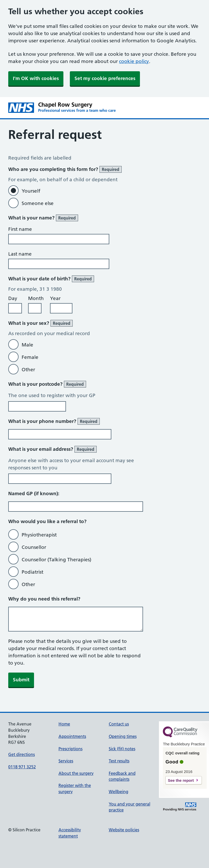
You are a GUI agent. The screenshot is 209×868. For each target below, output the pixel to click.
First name (20, 229)
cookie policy (134, 61)
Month (36, 298)
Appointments (72, 736)
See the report (181, 780)
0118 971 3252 (22, 767)
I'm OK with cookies (36, 78)
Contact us (119, 724)
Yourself (31, 191)
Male (27, 345)
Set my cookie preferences (105, 78)
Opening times (123, 736)
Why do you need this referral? (44, 599)
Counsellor (34, 547)
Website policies (124, 830)
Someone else (38, 203)
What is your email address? (52, 449)
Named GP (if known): (34, 494)
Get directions (22, 754)
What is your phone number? (54, 421)
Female (30, 357)
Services (66, 761)
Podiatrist (32, 572)
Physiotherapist (39, 535)
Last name (20, 254)
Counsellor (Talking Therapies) (56, 560)
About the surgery (76, 773)
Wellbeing (119, 792)
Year (55, 298)
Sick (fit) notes (122, 749)
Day (13, 298)
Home (64, 724)
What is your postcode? (47, 384)
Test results (119, 761)
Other (28, 370)
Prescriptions (70, 749)
